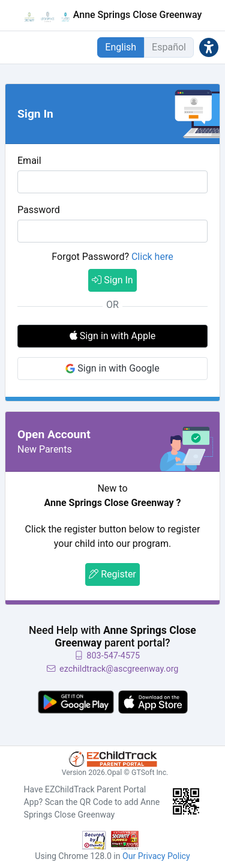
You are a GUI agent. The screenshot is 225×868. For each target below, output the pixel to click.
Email (29, 161)
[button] (209, 47)
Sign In (112, 280)
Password (39, 210)
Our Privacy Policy (156, 856)
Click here (152, 257)
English (121, 47)
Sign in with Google (112, 368)
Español (169, 47)
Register (112, 574)
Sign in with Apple (113, 336)
